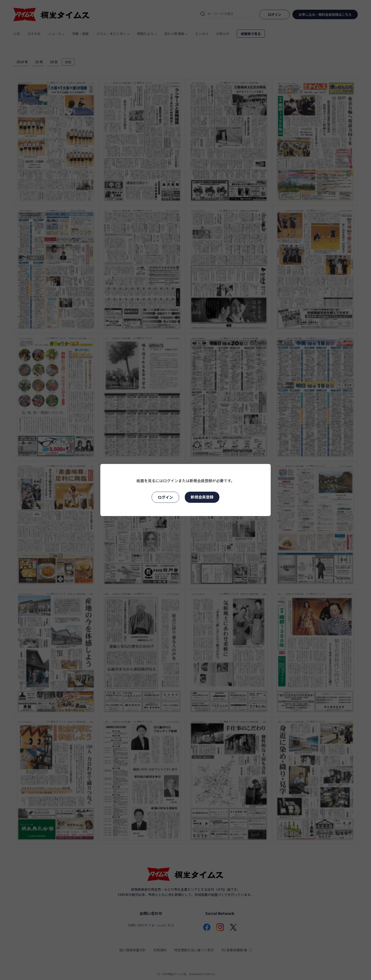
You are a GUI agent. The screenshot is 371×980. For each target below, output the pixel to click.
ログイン (165, 497)
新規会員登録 (202, 497)
